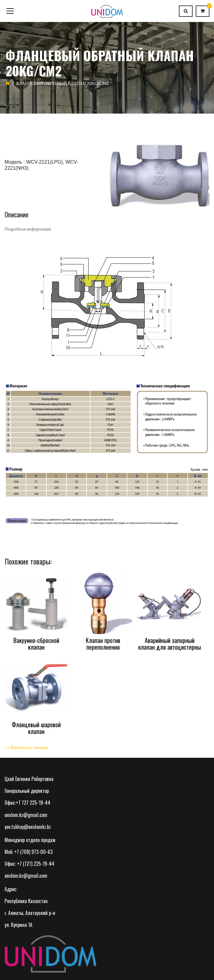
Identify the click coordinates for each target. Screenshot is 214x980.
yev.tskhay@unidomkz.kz (28, 827)
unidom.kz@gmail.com (26, 815)
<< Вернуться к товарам (26, 747)
